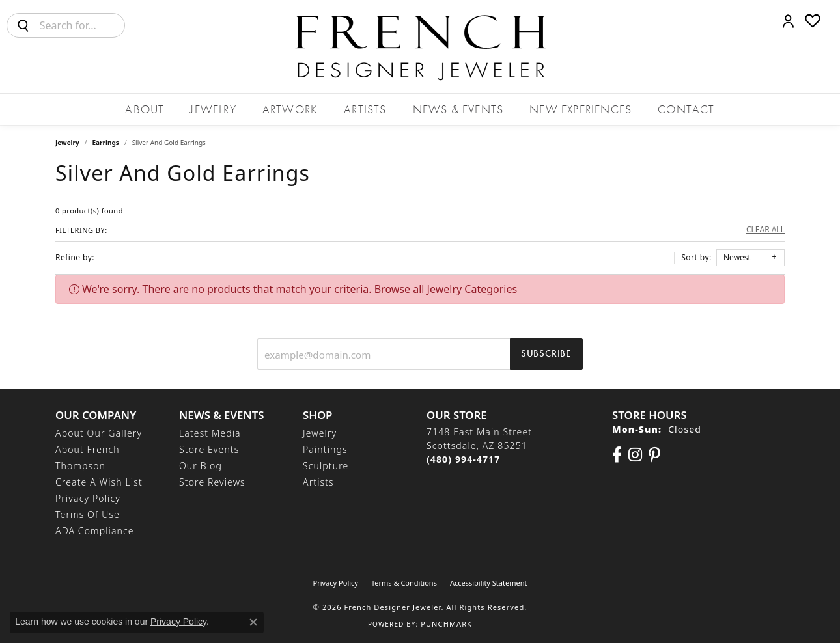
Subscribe (546, 353)
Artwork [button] (290, 109)
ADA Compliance (95, 531)
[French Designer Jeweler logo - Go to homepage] (420, 47)
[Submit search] (23, 25)
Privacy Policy (88, 498)
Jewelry (213, 109)
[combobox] (82, 25)
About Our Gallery (99, 433)
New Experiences (581, 109)
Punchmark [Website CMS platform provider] (446, 624)
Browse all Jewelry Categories (446, 289)
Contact (686, 109)
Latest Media (210, 433)
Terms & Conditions (404, 583)
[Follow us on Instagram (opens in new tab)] (635, 455)
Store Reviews (212, 482)
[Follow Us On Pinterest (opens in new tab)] (654, 455)
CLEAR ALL (765, 230)
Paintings (325, 449)
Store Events (209, 449)
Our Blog (201, 466)
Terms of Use (88, 514)
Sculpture (326, 466)
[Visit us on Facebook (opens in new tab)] (617, 455)
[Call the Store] (463, 459)
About (145, 109)
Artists (365, 109)
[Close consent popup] (253, 622)
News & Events (458, 109)
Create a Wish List (99, 482)
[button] (788, 21)
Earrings (106, 143)
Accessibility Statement (489, 583)
